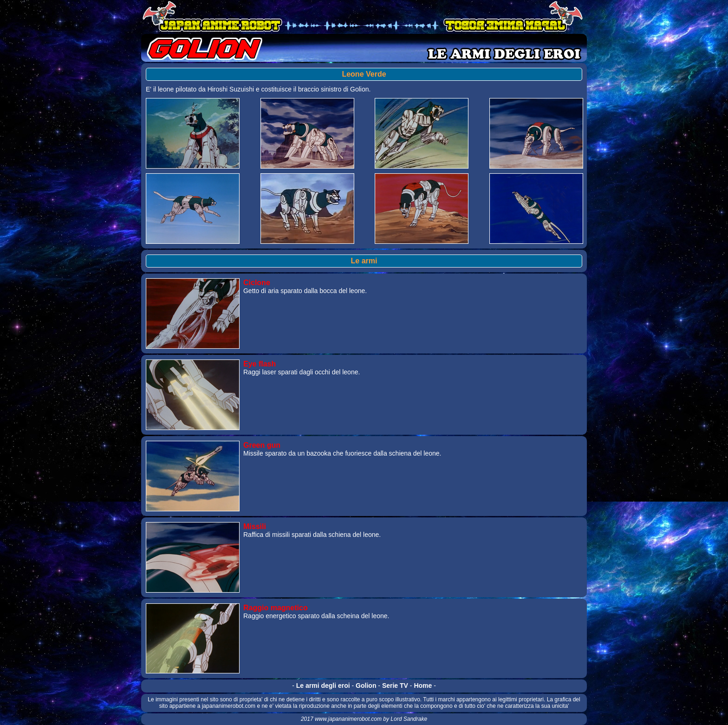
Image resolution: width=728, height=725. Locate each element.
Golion (366, 686)
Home (423, 686)
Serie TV (395, 686)
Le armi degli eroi (323, 686)
